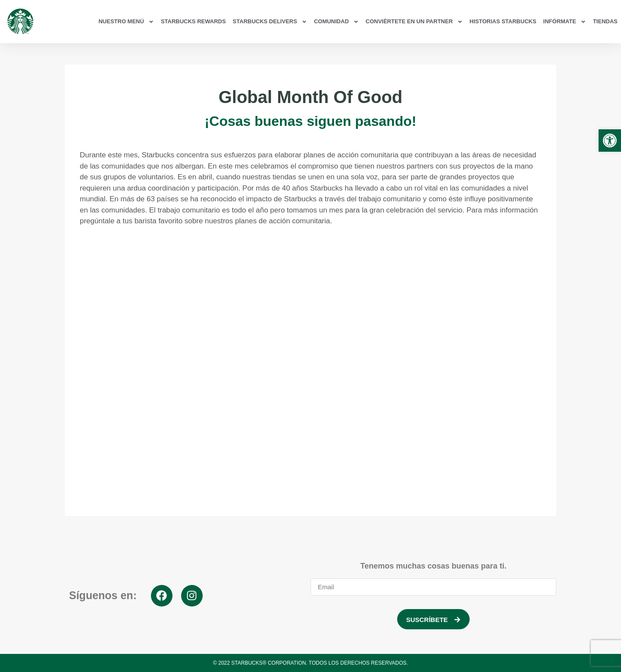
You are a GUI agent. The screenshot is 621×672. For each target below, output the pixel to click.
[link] (610, 141)
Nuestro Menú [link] (126, 22)
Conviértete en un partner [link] (414, 22)
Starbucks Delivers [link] (270, 22)
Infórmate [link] (565, 22)
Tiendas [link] (605, 21)
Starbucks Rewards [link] (193, 21)
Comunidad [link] (336, 22)
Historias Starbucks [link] (503, 21)
